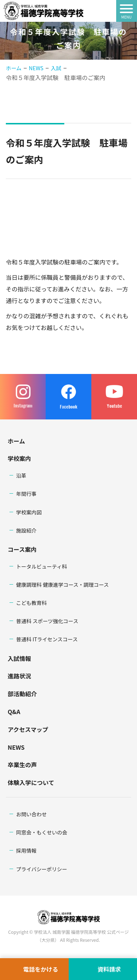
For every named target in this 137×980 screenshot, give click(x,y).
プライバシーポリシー (42, 869)
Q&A (14, 712)
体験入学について (31, 782)
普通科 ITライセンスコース (47, 639)
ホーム (14, 68)
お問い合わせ (31, 814)
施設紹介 (26, 530)
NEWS (16, 747)
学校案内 (19, 458)
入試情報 (19, 658)
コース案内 (22, 549)
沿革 (21, 475)
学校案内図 (29, 512)
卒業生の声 (22, 765)
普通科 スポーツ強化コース (47, 621)
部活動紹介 (22, 694)
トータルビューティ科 (41, 566)
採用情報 (26, 850)
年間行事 (26, 494)
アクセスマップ (28, 729)
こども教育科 (31, 603)
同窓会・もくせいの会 (42, 832)
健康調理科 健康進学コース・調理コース (62, 585)
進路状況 (19, 676)
